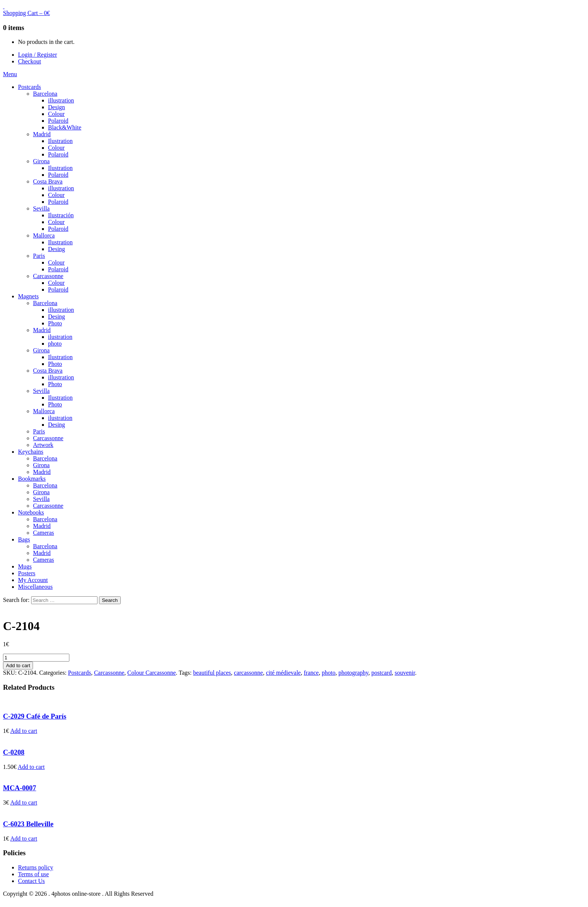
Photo (55, 323)
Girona (41, 161)
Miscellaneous (35, 587)
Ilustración (61, 215)
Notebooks (31, 512)
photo (55, 344)
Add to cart (18, 666)
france (311, 673)
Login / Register (37, 55)
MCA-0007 (19, 788)
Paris (39, 256)
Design (56, 107)
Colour (56, 114)
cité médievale (283, 673)
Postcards (29, 87)
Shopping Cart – (26, 13)
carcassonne (248, 673)
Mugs (25, 566)
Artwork (43, 445)
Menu (10, 74)
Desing (56, 249)
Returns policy (36, 867)
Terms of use (33, 874)
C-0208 (14, 752)
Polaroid (58, 121)
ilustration (60, 337)
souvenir (405, 673)
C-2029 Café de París (35, 716)
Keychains (31, 452)
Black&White (65, 127)
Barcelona (45, 94)
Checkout (29, 61)
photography (353, 673)
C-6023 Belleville (28, 824)
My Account (33, 580)
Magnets (28, 296)
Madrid (42, 134)
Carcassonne (48, 276)
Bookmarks (32, 479)
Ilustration (60, 141)
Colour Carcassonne (152, 673)
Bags (24, 539)
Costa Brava (48, 181)
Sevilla (41, 208)
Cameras (43, 533)
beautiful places (212, 673)
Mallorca (44, 235)
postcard (381, 673)
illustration (61, 100)
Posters (27, 573)
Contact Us (31, 881)
